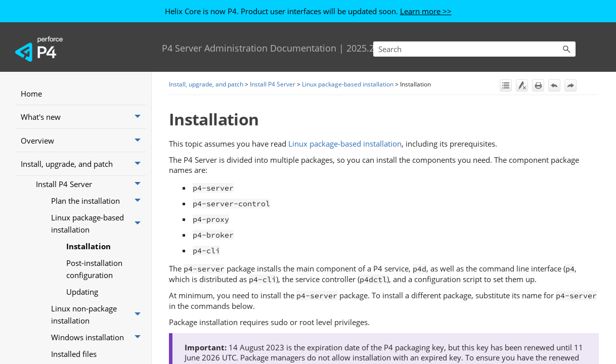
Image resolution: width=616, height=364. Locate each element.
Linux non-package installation (99, 315)
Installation (89, 246)
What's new (83, 117)
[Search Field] (474, 49)
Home (31, 94)
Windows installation (99, 337)
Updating (82, 292)
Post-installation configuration (94, 269)
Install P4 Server (91, 184)
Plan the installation (99, 201)
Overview (83, 141)
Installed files (74, 354)
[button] (566, 49)
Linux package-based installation (99, 224)
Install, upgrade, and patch (83, 164)
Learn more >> (426, 11)
